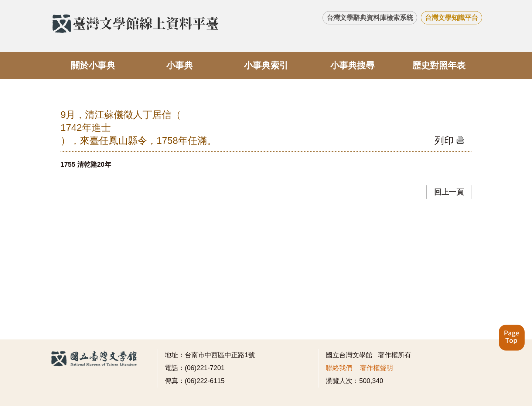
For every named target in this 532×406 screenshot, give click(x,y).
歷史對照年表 (439, 65)
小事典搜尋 (352, 65)
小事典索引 (266, 65)
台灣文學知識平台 (451, 18)
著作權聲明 (376, 368)
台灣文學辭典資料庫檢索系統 (370, 18)
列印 (449, 141)
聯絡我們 (339, 368)
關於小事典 (93, 65)
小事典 (180, 65)
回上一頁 (449, 192)
